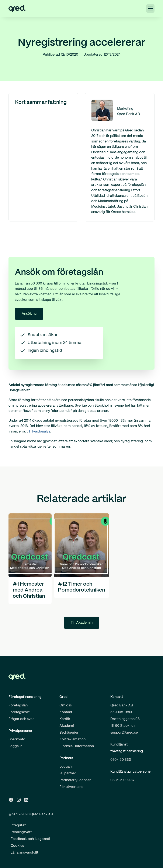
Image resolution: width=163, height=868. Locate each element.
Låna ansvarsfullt (24, 853)
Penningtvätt (21, 832)
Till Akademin (82, 623)
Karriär (65, 719)
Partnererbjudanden (75, 780)
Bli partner (68, 773)
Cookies (17, 846)
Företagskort (19, 712)
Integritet (18, 825)
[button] (150, 8)
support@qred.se (124, 733)
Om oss (66, 705)
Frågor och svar (21, 719)
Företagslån (18, 705)
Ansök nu (29, 314)
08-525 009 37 (122, 780)
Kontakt (66, 712)
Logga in (15, 746)
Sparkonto (17, 739)
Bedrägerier (69, 733)
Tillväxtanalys (39, 432)
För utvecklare (71, 787)
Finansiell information (77, 746)
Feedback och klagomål (30, 839)
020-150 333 (121, 760)
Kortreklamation (72, 739)
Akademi (67, 726)
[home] (17, 8)
